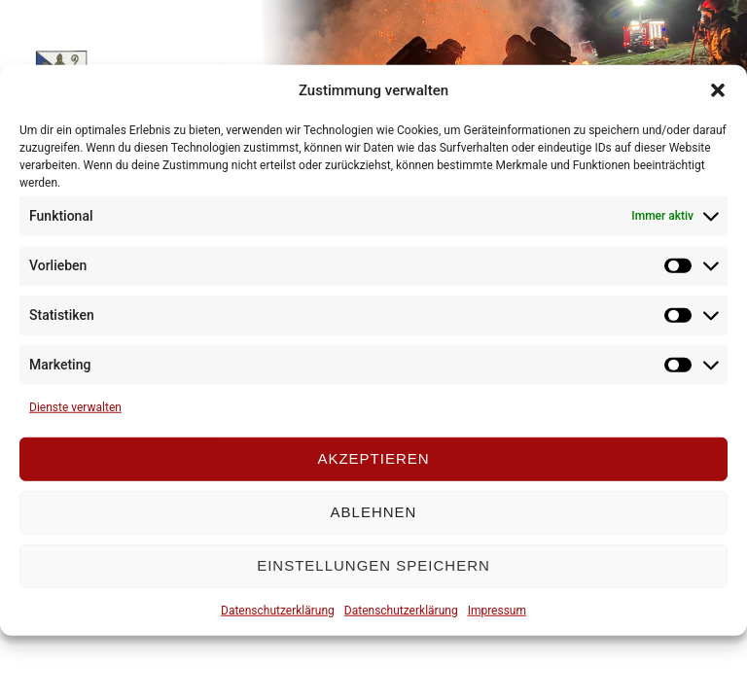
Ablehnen (374, 512)
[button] (718, 90)
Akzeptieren (373, 458)
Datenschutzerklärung (278, 610)
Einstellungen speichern (373, 565)
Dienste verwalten (75, 406)
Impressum (497, 610)
